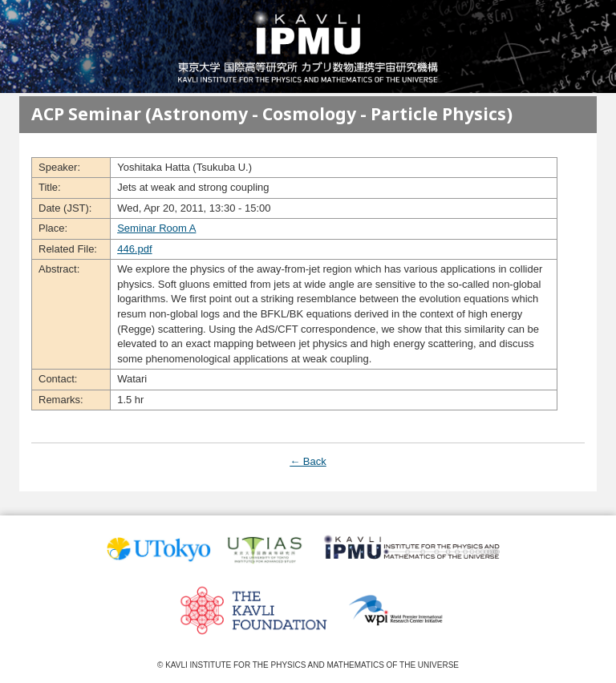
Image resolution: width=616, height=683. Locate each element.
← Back (308, 461)
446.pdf (134, 249)
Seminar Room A (156, 228)
